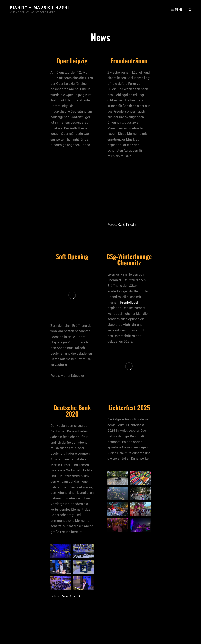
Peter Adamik (71, 596)
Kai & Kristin (127, 224)
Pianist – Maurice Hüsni (39, 7)
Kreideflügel (129, 302)
